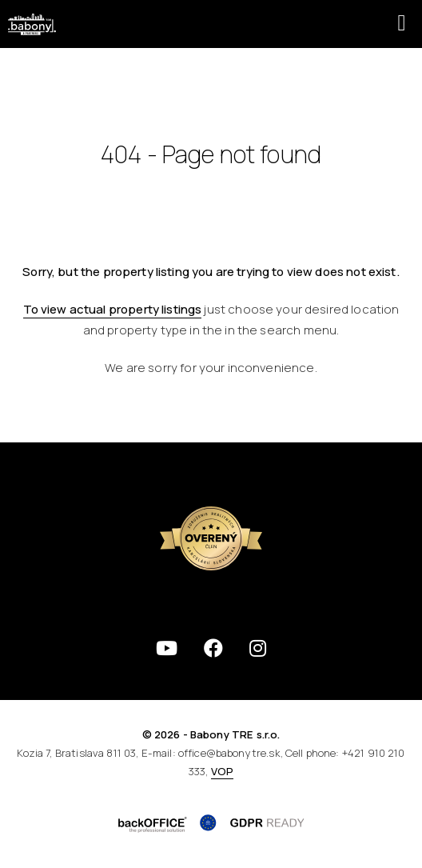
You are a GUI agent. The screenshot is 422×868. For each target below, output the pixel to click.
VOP (222, 771)
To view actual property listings (113, 309)
